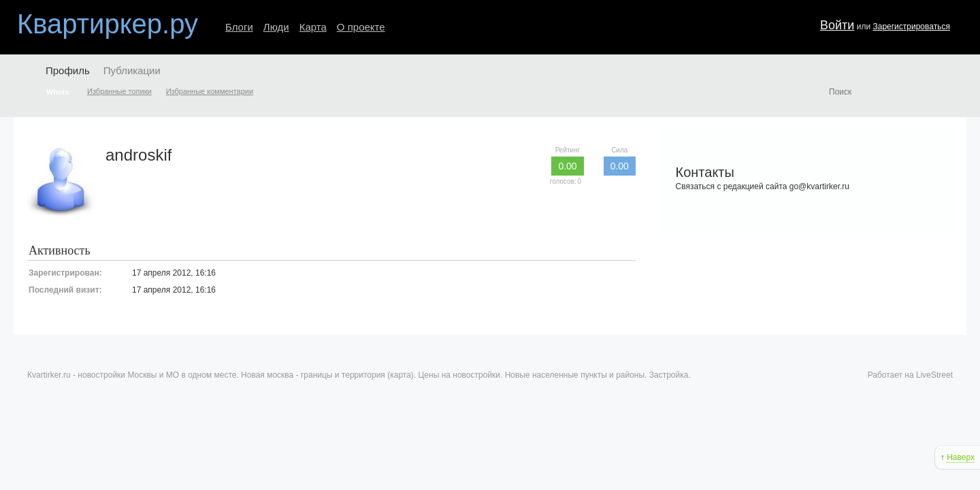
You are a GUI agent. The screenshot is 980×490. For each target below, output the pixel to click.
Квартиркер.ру (108, 24)
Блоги (239, 27)
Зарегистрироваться (911, 27)
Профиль (68, 70)
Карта (313, 27)
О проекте (361, 27)
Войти (837, 25)
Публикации (132, 70)
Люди (276, 27)
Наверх (961, 457)
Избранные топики (119, 91)
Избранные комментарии (210, 91)
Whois (58, 92)
